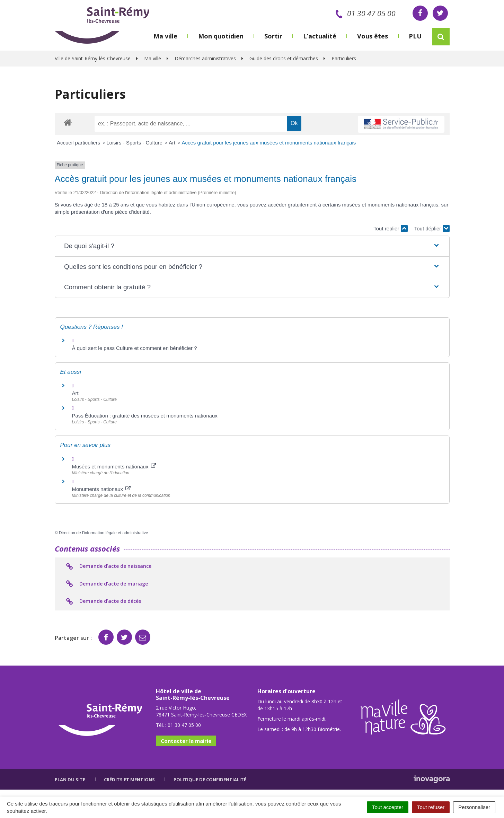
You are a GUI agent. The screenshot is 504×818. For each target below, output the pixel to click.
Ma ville (165, 36)
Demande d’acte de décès (103, 601)
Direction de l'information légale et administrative (104, 533)
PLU (415, 36)
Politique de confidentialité (210, 780)
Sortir (273, 36)
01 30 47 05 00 (364, 14)
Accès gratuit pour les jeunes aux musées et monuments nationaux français (269, 143)
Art (173, 143)
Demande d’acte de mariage (107, 584)
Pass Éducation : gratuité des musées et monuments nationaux (145, 416)
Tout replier (390, 228)
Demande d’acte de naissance (108, 566)
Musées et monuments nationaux (114, 467)
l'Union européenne (212, 205)
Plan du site (70, 780)
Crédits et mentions (129, 780)
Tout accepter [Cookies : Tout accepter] (388, 807)
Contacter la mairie (186, 741)
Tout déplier (432, 228)
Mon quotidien (221, 36)
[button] (252, 246)
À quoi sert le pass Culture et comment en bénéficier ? (135, 348)
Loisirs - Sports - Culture (135, 143)
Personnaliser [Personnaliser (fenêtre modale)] (474, 807)
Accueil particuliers (79, 143)
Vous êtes (373, 36)
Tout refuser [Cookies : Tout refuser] (431, 807)
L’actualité (320, 36)
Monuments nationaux (101, 489)
